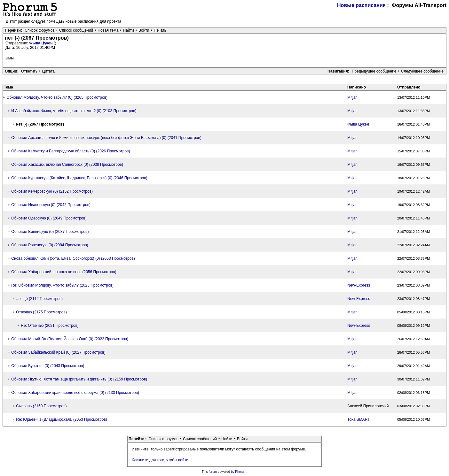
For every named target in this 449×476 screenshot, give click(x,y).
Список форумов (40, 30)
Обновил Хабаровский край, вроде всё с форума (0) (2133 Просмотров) (75, 393)
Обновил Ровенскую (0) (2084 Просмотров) (50, 245)
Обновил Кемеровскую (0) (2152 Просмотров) (52, 191)
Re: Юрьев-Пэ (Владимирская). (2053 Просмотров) (61, 419)
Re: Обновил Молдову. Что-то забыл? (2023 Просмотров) (62, 285)
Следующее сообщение (422, 71)
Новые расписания (361, 5)
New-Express (359, 285)
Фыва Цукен (41, 43)
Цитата (48, 71)
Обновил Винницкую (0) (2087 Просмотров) (50, 232)
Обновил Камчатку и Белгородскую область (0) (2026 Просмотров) (71, 151)
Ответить (29, 71)
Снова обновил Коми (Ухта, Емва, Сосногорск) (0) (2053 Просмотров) (73, 258)
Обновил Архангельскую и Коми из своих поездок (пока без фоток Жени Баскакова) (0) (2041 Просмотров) (106, 138)
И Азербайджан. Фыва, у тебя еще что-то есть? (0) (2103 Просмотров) (74, 111)
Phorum (241, 472)
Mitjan (352, 97)
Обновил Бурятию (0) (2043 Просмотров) (48, 366)
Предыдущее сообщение (374, 71)
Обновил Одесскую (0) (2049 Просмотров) (49, 218)
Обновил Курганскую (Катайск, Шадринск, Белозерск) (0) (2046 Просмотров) (79, 178)
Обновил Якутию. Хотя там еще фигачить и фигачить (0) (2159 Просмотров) (79, 379)
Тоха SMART (359, 419)
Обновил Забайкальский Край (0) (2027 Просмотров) (58, 352)
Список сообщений (76, 30)
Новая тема (108, 30)
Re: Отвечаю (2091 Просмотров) (50, 326)
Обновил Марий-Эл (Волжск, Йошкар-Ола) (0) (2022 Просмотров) (70, 339)
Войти (144, 30)
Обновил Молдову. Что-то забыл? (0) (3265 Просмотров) (57, 97)
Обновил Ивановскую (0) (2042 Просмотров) (51, 205)
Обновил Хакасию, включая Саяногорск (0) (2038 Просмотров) (67, 165)
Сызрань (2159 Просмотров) (41, 406)
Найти (129, 30)
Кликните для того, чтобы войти (160, 460)
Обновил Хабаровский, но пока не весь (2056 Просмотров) (64, 272)
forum (213, 472)
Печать (160, 30)
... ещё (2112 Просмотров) (39, 299)
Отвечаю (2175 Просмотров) (41, 312)
